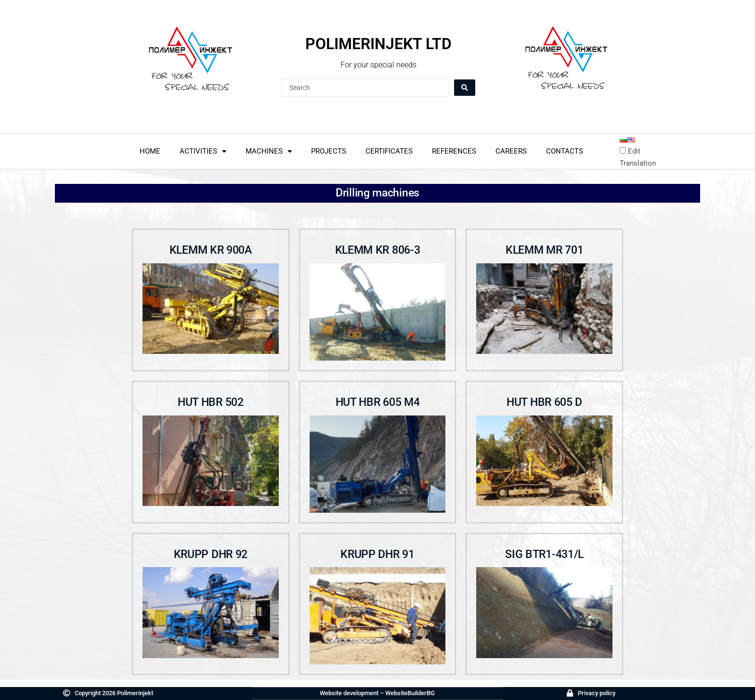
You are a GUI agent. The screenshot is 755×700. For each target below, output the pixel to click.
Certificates (389, 151)
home (150, 151)
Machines (269, 151)
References (454, 151)
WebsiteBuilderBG (410, 693)
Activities (203, 151)
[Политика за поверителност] (570, 693)
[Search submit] (465, 88)
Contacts (565, 151)
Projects (329, 151)
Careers (511, 151)
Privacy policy (597, 693)
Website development (349, 693)
